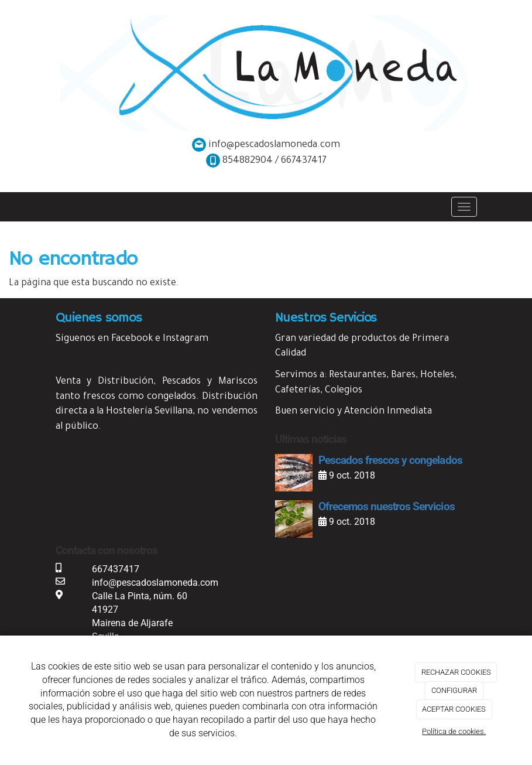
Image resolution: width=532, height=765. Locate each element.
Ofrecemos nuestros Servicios (387, 506)
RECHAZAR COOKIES (456, 672)
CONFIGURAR (454, 690)
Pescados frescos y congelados (390, 460)
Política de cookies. (454, 731)
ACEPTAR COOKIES (454, 709)
